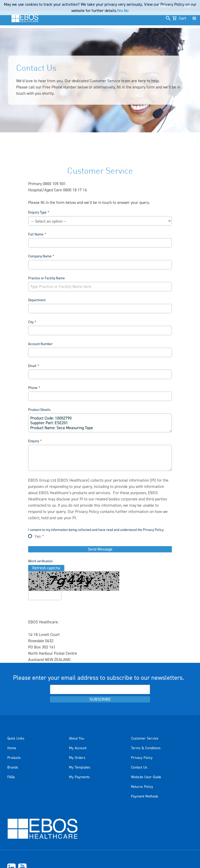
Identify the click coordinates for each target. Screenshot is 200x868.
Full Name (36, 234)
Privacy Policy (87, 512)
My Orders (77, 758)
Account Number (40, 344)
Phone (33, 388)
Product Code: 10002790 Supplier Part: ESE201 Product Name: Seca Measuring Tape (100, 423)
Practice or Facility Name (46, 278)
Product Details (39, 410)
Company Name (40, 256)
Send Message (100, 549)
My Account (78, 748)
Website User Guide (146, 777)
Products (14, 758)
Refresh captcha (46, 568)
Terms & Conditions (146, 748)
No (126, 11)
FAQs (11, 777)
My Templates (80, 767)
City (31, 322)
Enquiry (34, 441)
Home (12, 748)
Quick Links (16, 739)
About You (77, 739)
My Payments (79, 777)
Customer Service (145, 739)
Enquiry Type (37, 212)
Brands (13, 767)
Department (37, 300)
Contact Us (139, 767)
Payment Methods (145, 796)
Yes (38, 537)
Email (32, 366)
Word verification (40, 561)
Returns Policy (142, 787)
